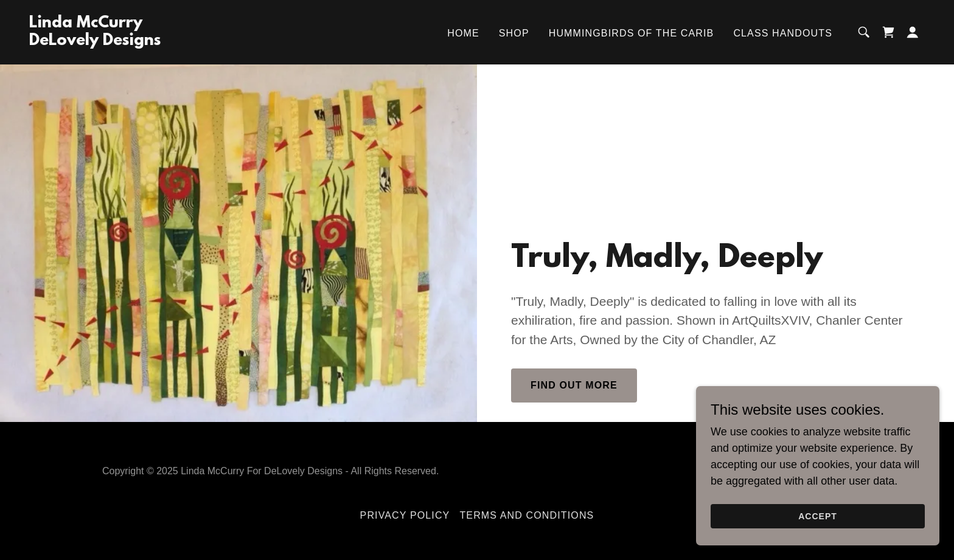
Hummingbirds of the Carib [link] (632, 33)
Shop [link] (514, 33)
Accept (818, 516)
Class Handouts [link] (783, 33)
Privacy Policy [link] (405, 515)
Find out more (574, 385)
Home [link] (463, 33)
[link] (95, 41)
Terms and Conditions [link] (527, 515)
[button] (913, 32)
